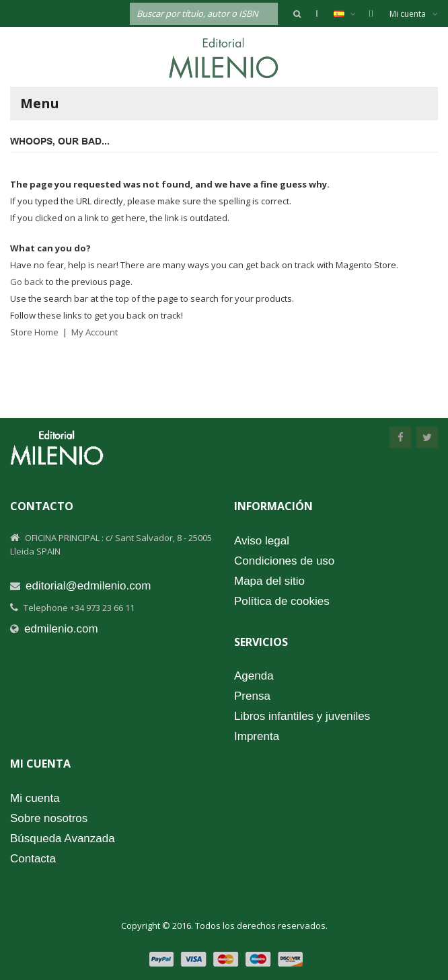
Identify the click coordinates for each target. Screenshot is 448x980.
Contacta (33, 859)
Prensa (252, 696)
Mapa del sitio (269, 581)
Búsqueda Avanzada (63, 839)
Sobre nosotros (49, 818)
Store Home (34, 332)
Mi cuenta (414, 14)
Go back (27, 282)
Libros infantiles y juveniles (302, 716)
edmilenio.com (61, 629)
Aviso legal (262, 541)
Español (351, 13)
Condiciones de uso (284, 561)
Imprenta (257, 736)
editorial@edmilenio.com (88, 586)
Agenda (254, 676)
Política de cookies (282, 601)
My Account (95, 332)
